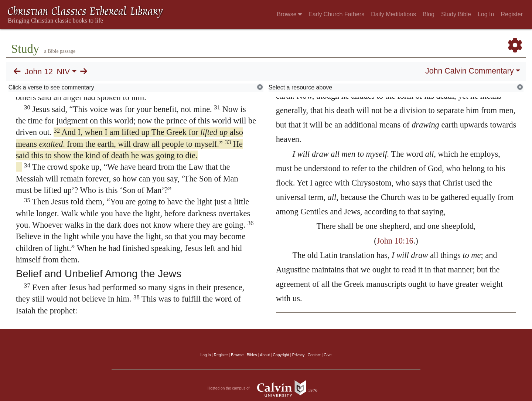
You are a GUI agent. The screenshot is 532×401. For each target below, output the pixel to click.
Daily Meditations (393, 14)
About (265, 355)
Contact (314, 355)
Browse (289, 14)
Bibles (252, 355)
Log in (206, 355)
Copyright (281, 355)
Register (512, 14)
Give (328, 355)
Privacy (299, 355)
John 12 (39, 72)
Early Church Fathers (336, 14)
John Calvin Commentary (469, 71)
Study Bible (456, 14)
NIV (64, 72)
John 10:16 (395, 241)
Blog (429, 14)
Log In (486, 14)
